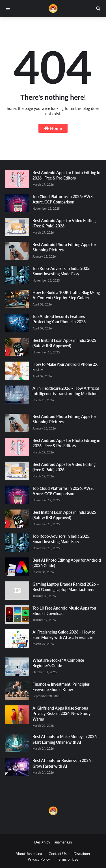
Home (53, 128)
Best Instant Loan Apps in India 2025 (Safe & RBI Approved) (64, 343)
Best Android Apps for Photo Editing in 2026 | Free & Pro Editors (66, 175)
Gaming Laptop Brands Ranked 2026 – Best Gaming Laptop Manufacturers (66, 587)
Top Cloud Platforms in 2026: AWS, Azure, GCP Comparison (63, 199)
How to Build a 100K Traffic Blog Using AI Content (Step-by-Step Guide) (66, 295)
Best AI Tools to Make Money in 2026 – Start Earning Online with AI (66, 739)
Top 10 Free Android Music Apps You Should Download (64, 611)
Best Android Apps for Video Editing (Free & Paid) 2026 (64, 223)
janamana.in (63, 842)
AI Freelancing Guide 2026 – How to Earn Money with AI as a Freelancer (64, 635)
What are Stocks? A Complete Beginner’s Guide (58, 663)
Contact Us (58, 854)
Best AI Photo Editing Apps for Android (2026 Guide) (67, 563)
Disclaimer (82, 854)
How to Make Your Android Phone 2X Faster (65, 367)
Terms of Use (68, 859)
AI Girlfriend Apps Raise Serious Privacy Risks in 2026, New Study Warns (61, 714)
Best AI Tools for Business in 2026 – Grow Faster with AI (63, 763)
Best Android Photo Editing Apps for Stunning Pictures (64, 247)
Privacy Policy (39, 859)
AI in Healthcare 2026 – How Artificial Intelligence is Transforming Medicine (66, 391)
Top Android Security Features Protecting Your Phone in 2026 (59, 319)
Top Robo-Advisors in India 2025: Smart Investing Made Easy (61, 271)
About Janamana (29, 854)
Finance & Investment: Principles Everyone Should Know (61, 687)
